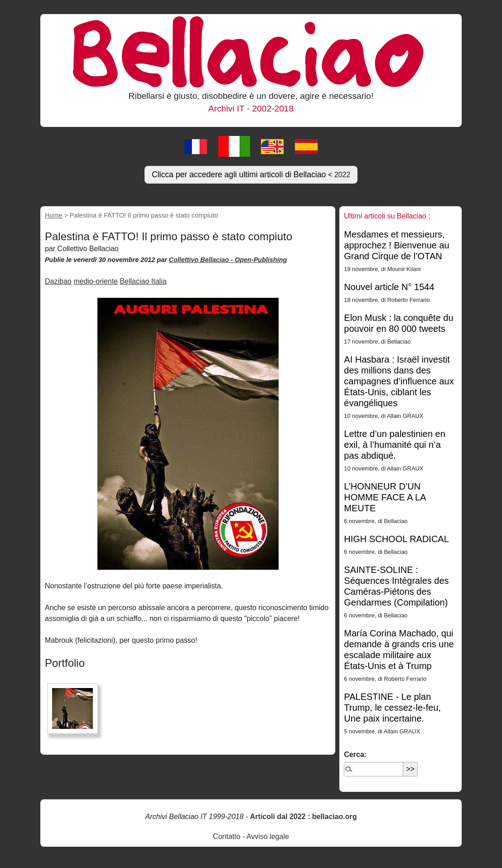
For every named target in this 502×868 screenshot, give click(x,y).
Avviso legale (268, 836)
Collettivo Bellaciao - (202, 260)
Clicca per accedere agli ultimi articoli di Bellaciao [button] (251, 175)
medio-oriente (96, 281)
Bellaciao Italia (143, 281)
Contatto (227, 836)
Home (53, 215)
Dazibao (58, 281)
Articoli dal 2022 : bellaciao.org (304, 817)
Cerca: (355, 754)
